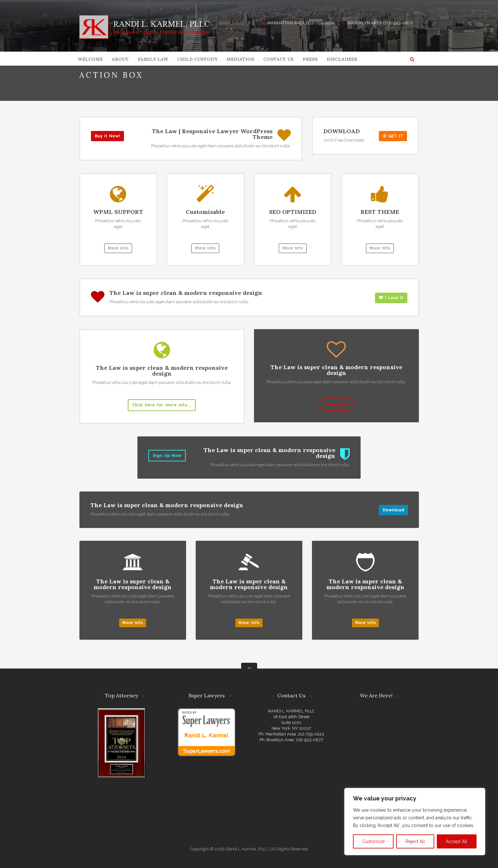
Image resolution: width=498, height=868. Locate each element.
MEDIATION (240, 59)
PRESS (310, 59)
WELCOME (90, 59)
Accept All (457, 841)
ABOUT (120, 59)
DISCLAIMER (342, 59)
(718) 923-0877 (398, 23)
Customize (373, 841)
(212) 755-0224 (320, 23)
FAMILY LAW (153, 59)
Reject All (415, 841)
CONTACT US (278, 59)
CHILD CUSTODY (197, 59)
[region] (415, 822)
